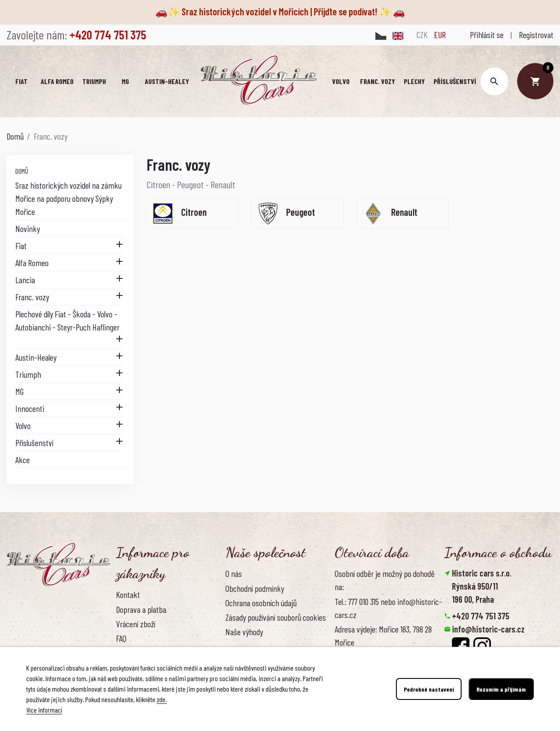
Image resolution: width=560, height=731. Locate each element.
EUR (440, 35)
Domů (22, 171)
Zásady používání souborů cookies (276, 617)
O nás (234, 573)
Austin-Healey (36, 357)
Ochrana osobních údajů (261, 603)
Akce (23, 460)
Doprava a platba (141, 609)
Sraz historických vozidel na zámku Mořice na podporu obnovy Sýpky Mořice (68, 198)
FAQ (121, 638)
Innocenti (30, 408)
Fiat (21, 246)
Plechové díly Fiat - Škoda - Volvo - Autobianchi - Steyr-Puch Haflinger (67, 320)
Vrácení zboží (136, 624)
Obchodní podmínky (255, 588)
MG (19, 391)
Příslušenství (34, 443)
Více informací (44, 710)
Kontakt (128, 594)
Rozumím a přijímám (501, 689)
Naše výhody (244, 632)
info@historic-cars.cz (488, 629)
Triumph (28, 374)
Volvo (23, 425)
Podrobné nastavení (429, 689)
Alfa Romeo (32, 263)
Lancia (25, 280)
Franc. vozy (32, 297)
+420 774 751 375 (481, 616)
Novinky (28, 228)
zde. (162, 699)
